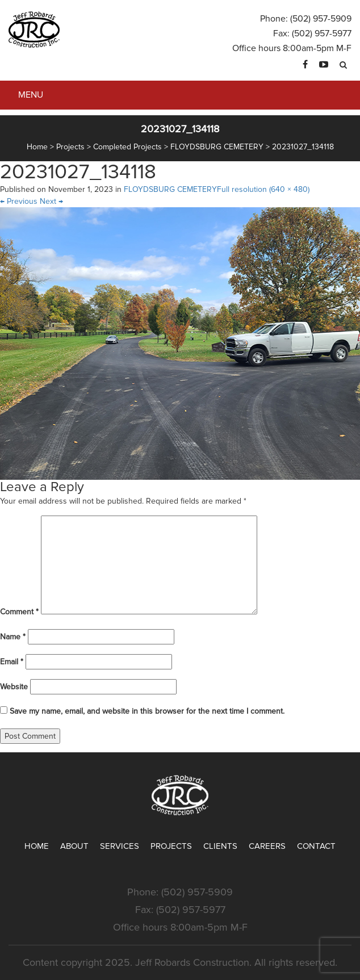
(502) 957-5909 (321, 19)
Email (12, 662)
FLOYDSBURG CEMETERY (170, 189)
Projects (171, 846)
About (74, 846)
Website (14, 687)
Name (13, 637)
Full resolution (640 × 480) (263, 189)
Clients (220, 846)
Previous (19, 201)
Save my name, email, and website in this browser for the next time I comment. (147, 711)
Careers (267, 846)
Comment (19, 612)
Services (120, 846)
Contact (316, 846)
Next (51, 201)
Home (37, 846)
